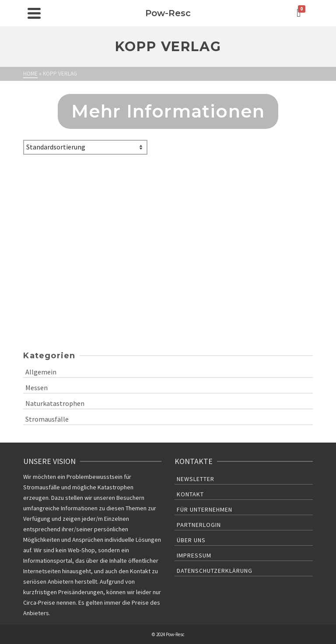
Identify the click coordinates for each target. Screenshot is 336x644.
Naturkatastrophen (55, 403)
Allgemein (41, 372)
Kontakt (190, 494)
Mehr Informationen (168, 111)
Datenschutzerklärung (215, 571)
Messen (37, 388)
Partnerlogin (199, 525)
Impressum (194, 555)
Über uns (191, 540)
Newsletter (196, 479)
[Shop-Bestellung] (85, 147)
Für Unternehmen (205, 509)
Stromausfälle (47, 419)
